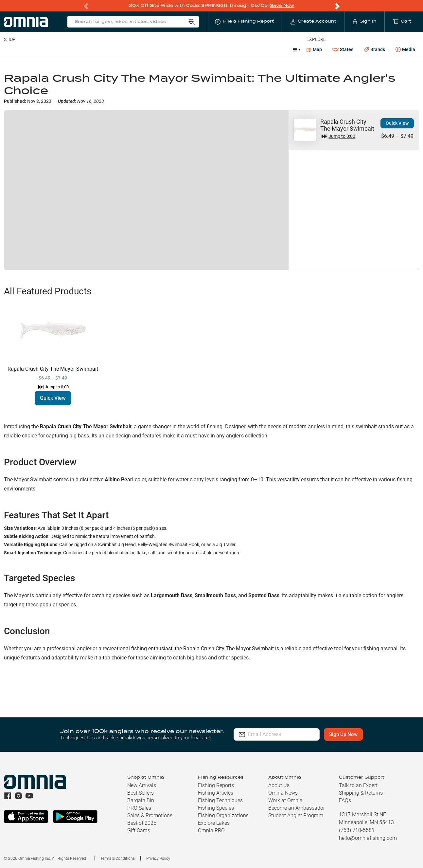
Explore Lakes (214, 823)
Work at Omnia (285, 800)
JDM (240, 49)
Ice (222, 49)
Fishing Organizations (223, 815)
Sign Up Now (352, 734)
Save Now (282, 5)
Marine (160, 49)
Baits (9, 49)
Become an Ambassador (297, 808)
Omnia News (283, 793)
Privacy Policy (158, 858)
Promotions (270, 50)
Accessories (130, 49)
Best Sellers (141, 793)
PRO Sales (139, 808)
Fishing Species (216, 808)
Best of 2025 (142, 823)
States (343, 49)
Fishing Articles (216, 793)
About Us (279, 785)
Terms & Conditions (118, 858)
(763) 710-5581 (357, 830)
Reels (72, 49)
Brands (374, 49)
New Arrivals (142, 785)
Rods (50, 49)
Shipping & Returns (361, 793)
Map (314, 49)
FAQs (345, 800)
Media (405, 49)
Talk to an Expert (358, 785)
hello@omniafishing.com (368, 838)
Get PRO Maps (193, 49)
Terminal (97, 49)
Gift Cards (139, 830)
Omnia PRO (211, 830)
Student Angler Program (296, 815)
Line (30, 49)
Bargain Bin (141, 800)
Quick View (397, 123)
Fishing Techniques (220, 800)
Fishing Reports (216, 785)
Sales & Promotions (150, 815)
